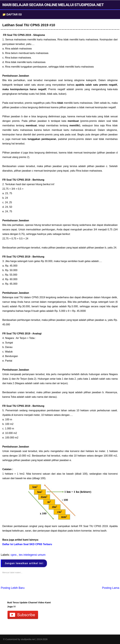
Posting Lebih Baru (13, 588)
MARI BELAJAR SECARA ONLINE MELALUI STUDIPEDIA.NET (53, 5)
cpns (14, 555)
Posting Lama (111, 588)
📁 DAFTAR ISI (12, 14)
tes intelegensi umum (32, 555)
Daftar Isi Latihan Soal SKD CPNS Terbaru (27, 544)
